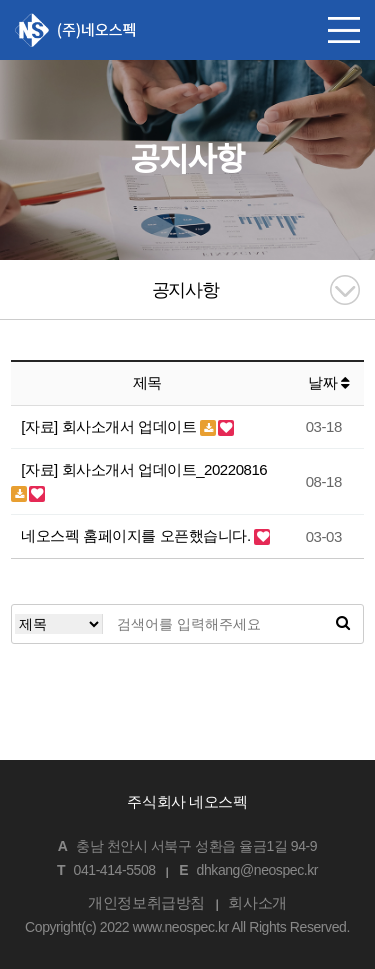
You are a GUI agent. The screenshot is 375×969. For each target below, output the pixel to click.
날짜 (328, 382)
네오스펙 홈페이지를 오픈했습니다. (137, 535)
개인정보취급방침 (146, 902)
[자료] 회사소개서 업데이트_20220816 (144, 469)
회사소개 (257, 902)
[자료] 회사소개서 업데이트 (110, 426)
